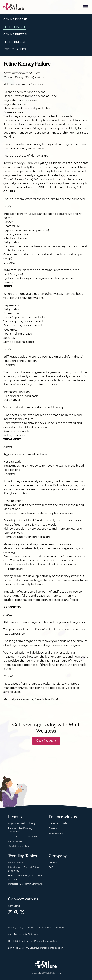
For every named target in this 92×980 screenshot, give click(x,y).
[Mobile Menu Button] (86, 7)
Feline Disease (15, 27)
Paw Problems (16, 862)
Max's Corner (15, 841)
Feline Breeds (15, 42)
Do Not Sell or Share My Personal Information (33, 941)
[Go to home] (14, 7)
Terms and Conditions (39, 927)
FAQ (51, 867)
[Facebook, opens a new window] (16, 912)
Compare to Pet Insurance (22, 836)
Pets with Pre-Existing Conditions (20, 830)
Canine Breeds (15, 34)
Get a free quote (46, 741)
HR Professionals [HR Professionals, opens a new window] (58, 823)
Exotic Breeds (15, 49)
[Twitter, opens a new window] (22, 912)
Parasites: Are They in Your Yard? (26, 884)
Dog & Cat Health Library (22, 823)
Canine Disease (15, 20)
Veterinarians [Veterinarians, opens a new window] (56, 833)
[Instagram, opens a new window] (10, 912)
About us (54, 862)
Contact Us (14, 906)
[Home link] (46, 964)
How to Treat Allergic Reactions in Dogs (25, 877)
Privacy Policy (16, 927)
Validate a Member (19, 846)
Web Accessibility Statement (24, 934)
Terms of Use (62, 927)
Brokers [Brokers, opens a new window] (53, 828)
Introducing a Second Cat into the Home (25, 869)
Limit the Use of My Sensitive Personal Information (36, 948)
